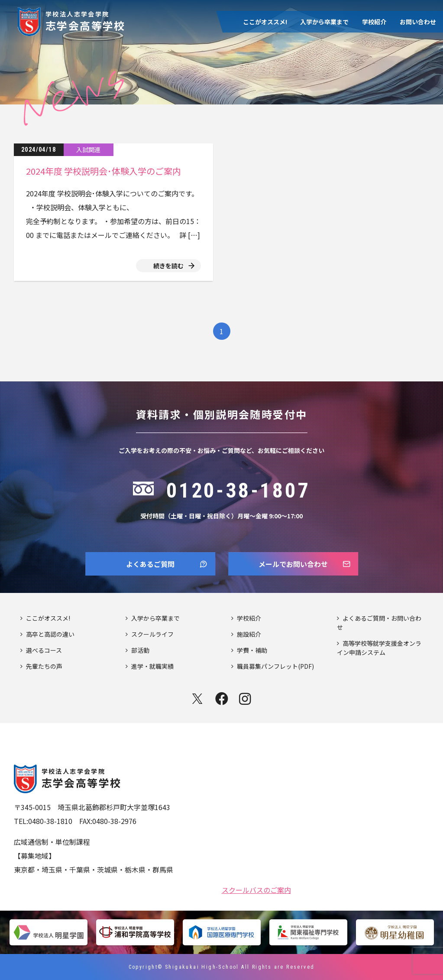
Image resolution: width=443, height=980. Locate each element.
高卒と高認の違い (50, 634)
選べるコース (44, 650)
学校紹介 (374, 22)
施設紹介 (249, 634)
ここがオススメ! (265, 22)
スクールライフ (152, 634)
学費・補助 (252, 650)
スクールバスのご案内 (256, 889)
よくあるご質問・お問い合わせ (379, 623)
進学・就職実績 (152, 666)
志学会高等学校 (86, 20)
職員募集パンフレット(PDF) (275, 666)
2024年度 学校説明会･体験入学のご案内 (103, 171)
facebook (222, 699)
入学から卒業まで (324, 22)
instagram (246, 699)
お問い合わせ (418, 22)
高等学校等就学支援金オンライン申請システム (379, 648)
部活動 (140, 650)
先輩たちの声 (44, 666)
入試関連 (88, 150)
